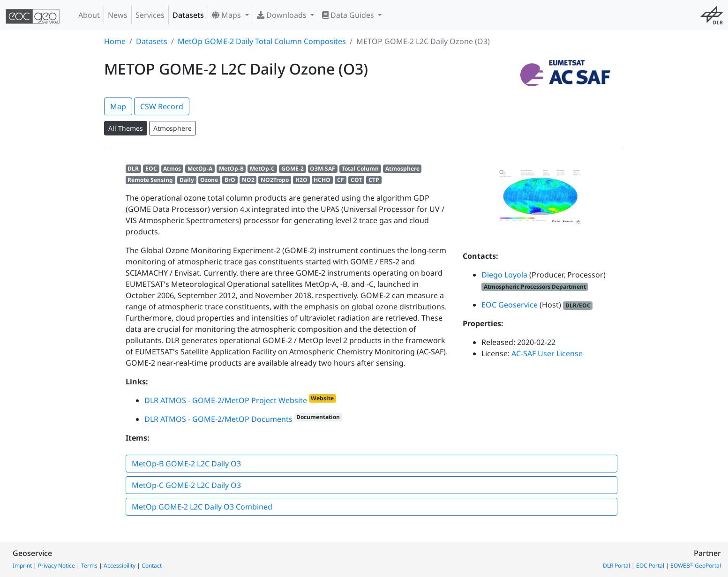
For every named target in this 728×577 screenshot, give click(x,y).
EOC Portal (650, 566)
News (118, 15)
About (89, 15)
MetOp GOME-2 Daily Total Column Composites (262, 41)
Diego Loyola (504, 275)
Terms (89, 566)
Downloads (283, 15)
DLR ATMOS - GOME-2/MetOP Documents (218, 419)
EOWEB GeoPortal (696, 566)
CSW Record (162, 106)
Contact (152, 566)
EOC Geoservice (510, 305)
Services (150, 15)
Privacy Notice (56, 566)
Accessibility (120, 566)
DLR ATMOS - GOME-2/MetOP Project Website (226, 400)
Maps (227, 15)
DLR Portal (616, 566)
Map (118, 106)
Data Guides (349, 15)
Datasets (188, 15)
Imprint (22, 566)
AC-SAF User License (547, 353)
